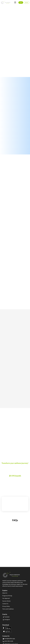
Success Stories (6, 601)
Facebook (7, 617)
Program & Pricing (7, 596)
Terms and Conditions (8, 609)
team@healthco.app (10, 639)
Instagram (7, 619)
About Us (5, 593)
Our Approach (6, 598)
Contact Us (5, 604)
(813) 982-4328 (9, 641)
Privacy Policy (6, 606)
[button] (15, 3)
